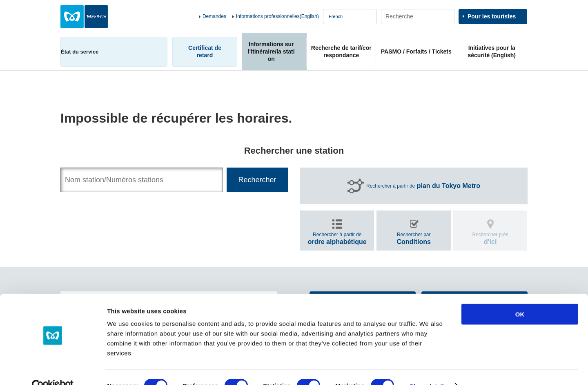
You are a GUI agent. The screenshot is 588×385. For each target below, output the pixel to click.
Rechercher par (414, 238)
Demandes (214, 16)
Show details (429, 369)
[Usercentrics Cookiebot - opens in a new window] (53, 369)
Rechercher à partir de (423, 186)
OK (520, 297)
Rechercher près (490, 238)
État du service (80, 52)
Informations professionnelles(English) (277, 16)
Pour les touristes (492, 16)
